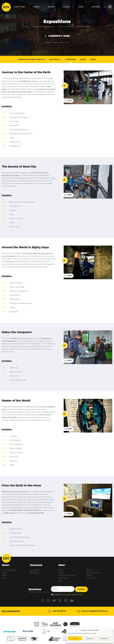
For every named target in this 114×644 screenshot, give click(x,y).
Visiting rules (63, 578)
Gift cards (90, 570)
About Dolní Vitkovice (9, 570)
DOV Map (51, 7)
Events (36, 7)
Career (4, 575)
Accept (75, 638)
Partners (61, 573)
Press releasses (36, 570)
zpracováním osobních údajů (72, 594)
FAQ (3, 578)
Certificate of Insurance (67, 575)
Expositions (71, 59)
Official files (34, 573)
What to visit (19, 7)
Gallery (67, 7)
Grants (89, 575)
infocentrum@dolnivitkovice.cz (93, 611)
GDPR (60, 581)
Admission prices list (94, 573)
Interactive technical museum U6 (29, 59)
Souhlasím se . (68, 594)
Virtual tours (91, 578)
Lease (81, 7)
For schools (54, 59)
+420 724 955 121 (57, 611)
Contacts (96, 7)
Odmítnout (90, 638)
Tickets (96, 59)
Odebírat (81, 589)
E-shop (61, 570)
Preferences (104, 638)
